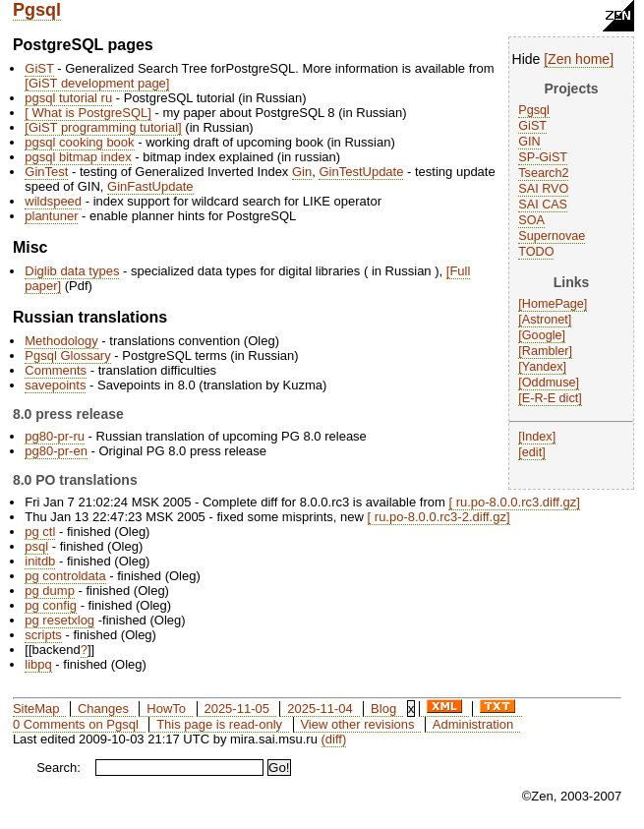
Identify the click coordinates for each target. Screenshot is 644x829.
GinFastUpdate (150, 186)
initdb (40, 561)
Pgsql (37, 10)
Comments (56, 370)
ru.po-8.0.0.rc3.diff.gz (514, 502)
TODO (536, 252)
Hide (527, 59)
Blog (383, 709)
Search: (59, 768)
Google (542, 335)
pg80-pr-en (56, 451)
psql (36, 546)
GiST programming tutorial (103, 127)
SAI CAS (543, 205)
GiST (532, 126)
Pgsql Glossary (67, 355)
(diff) (334, 739)
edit (532, 452)
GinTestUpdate (361, 172)
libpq (38, 664)
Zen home (579, 59)
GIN (529, 142)
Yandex (543, 367)
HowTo (166, 709)
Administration (473, 724)
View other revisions (357, 724)
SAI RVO (543, 189)
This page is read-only (219, 724)
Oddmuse (549, 383)
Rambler (546, 351)
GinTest (46, 172)
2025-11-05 (236, 709)
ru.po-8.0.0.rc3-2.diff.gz (439, 517)
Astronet (545, 320)
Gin (302, 172)
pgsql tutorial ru (68, 98)
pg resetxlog (59, 620)
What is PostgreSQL (88, 113)
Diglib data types (72, 271)
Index (537, 437)
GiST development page (97, 83)
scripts (43, 635)
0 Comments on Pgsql (76, 724)
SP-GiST (543, 157)
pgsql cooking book (79, 142)
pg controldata (65, 576)
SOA (531, 220)
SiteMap (36, 709)
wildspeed (53, 201)
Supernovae (552, 236)
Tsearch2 (543, 173)
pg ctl (40, 532)
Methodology (61, 341)
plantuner (51, 216)
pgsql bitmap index (78, 157)
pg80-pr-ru (55, 436)
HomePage (553, 304)
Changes (103, 709)
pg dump (50, 591)
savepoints (55, 385)
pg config (51, 605)
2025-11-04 (320, 709)
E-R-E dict (550, 398)
